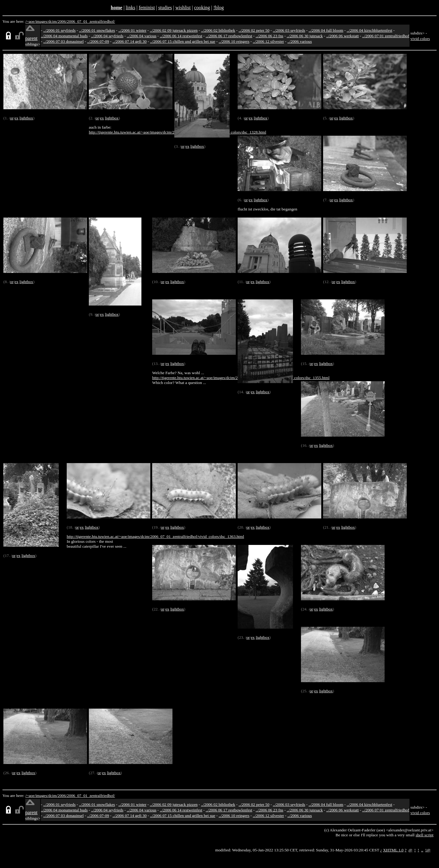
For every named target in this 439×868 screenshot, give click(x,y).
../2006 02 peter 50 (254, 30)
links (131, 8)
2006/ (62, 21)
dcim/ (53, 21)
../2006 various (300, 41)
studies (165, 8)
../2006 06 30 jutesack (305, 36)
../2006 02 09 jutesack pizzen (174, 30)
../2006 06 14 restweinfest (181, 36)
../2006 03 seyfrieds (289, 30)
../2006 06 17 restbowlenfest (229, 36)
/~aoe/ (31, 21)
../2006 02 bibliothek (218, 30)
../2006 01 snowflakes (97, 30)
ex (16, 118)
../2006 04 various (142, 36)
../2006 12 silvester (268, 41)
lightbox (26, 118)
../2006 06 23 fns (270, 36)
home (116, 8)
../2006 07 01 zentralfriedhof (386, 36)
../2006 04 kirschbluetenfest (370, 30)
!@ (428, 850)
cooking (202, 8)
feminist (147, 8)
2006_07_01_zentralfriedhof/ (91, 21)
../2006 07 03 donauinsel (63, 41)
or (12, 118)
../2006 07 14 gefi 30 (130, 41)
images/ (42, 21)
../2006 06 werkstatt (342, 36)
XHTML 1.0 (393, 850)
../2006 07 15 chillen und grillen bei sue (183, 41)
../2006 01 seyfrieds (59, 30)
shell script (425, 835)
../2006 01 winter (132, 30)
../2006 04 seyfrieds (107, 36)
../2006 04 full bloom (326, 30)
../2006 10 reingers (234, 41)
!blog (219, 8)
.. (422, 850)
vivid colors (420, 39)
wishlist (183, 8)
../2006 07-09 (98, 41)
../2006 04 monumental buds (64, 36)
